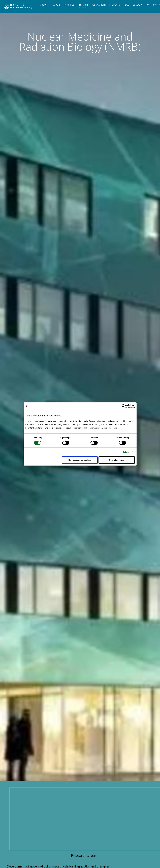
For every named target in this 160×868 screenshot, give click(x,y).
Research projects (83, 10)
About (44, 9)
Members (56, 9)
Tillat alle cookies (117, 460)
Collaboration (141, 9)
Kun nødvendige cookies (80, 460)
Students (115, 9)
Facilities (69, 9)
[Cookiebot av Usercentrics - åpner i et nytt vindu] (124, 406)
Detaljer (126, 452)
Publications (99, 9)
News (126, 9)
